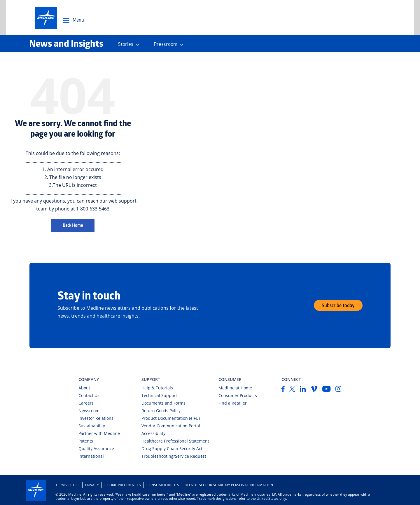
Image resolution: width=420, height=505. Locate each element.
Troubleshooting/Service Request (174, 456)
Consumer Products (238, 395)
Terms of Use (68, 485)
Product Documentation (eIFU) (171, 418)
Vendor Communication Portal (171, 426)
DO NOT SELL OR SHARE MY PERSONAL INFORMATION (229, 485)
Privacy (92, 485)
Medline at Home (235, 388)
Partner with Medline (99, 433)
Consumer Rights (163, 485)
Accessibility (153, 433)
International (91, 456)
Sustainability (92, 426)
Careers (86, 403)
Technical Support (159, 395)
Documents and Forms (163, 403)
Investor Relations (96, 418)
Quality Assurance (96, 449)
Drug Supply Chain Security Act (172, 449)
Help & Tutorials (157, 388)
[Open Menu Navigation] (73, 21)
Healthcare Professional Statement (175, 441)
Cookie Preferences (123, 485)
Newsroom (89, 411)
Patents (86, 441)
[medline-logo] (46, 18)
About (84, 388)
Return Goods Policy (161, 411)
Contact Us (89, 395)
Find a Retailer (233, 403)
